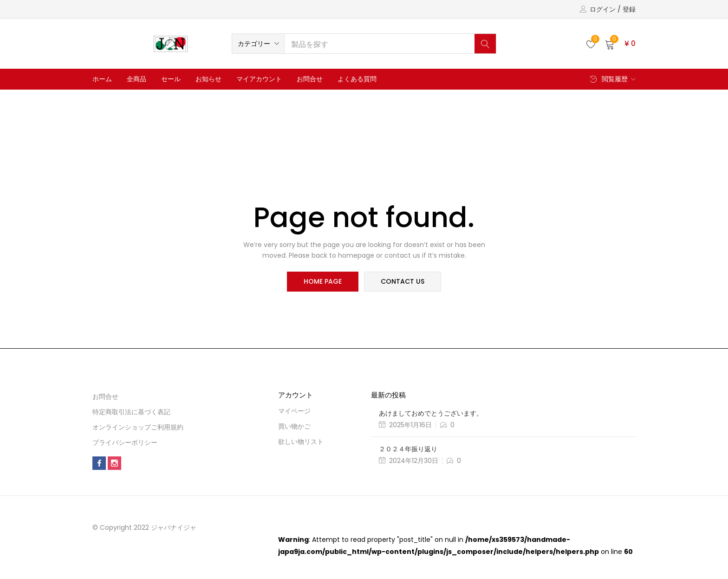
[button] (258, 44)
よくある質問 (357, 79)
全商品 (136, 79)
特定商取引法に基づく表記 (131, 412)
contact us (402, 282)
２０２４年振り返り (408, 449)
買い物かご (294, 426)
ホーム (102, 79)
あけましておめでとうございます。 (431, 413)
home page (323, 282)
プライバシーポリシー (125, 442)
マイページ (294, 411)
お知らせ (208, 79)
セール (171, 79)
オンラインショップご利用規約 (138, 427)
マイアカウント (259, 79)
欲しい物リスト (301, 442)
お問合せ (310, 79)
